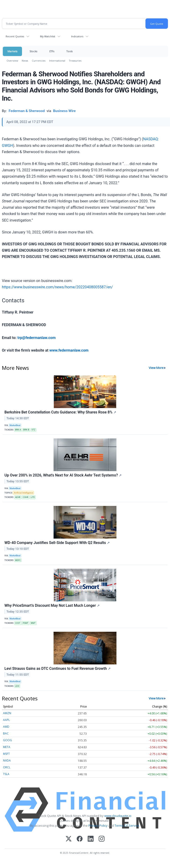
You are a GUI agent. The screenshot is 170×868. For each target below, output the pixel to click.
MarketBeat (15, 425)
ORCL (7, 767)
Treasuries (75, 61)
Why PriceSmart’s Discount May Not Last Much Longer (52, 605)
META (7, 747)
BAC (6, 733)
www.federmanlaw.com (69, 350)
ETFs (52, 51)
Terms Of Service (127, 826)
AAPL (6, 720)
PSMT (25, 623)
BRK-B (26, 430)
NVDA (7, 760)
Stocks (33, 51)
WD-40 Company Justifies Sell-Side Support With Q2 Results (57, 543)
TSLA (6, 774)
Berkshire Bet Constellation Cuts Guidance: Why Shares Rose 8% (60, 412)
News (25, 61)
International (57, 61)
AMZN (7, 713)
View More (156, 368)
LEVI (17, 686)
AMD (6, 727)
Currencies (39, 61)
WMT (33, 623)
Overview (12, 61)
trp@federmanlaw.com (37, 338)
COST (18, 623)
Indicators (77, 36)
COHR (25, 497)
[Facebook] (80, 839)
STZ (33, 430)
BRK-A (18, 430)
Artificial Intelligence (24, 493)
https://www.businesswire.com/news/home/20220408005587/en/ (57, 287)
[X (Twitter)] (69, 839)
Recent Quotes (15, 36)
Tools (69, 51)
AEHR (18, 497)
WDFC (18, 560)
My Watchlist (48, 36)
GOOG (7, 740)
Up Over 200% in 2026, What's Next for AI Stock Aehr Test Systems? (63, 475)
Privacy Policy (98, 826)
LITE (33, 497)
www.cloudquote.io (118, 816)
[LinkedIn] (91, 839)
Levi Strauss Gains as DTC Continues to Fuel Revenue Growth (58, 669)
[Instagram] (102, 839)
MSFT (6, 754)
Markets (12, 51)
